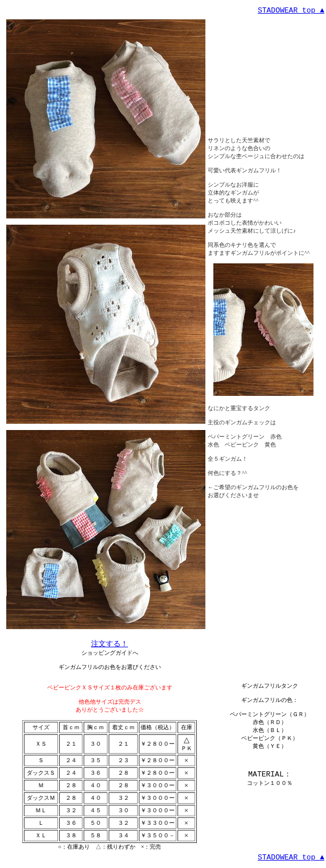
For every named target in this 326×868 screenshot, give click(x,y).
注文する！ (110, 644)
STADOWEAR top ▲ (291, 11)
